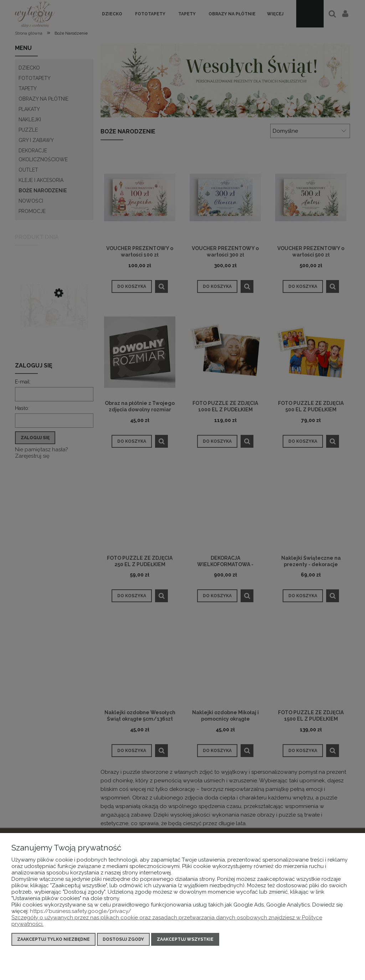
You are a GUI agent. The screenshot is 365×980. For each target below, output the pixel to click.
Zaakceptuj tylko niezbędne (53, 939)
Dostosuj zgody (123, 939)
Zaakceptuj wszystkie (185, 939)
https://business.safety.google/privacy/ (81, 911)
